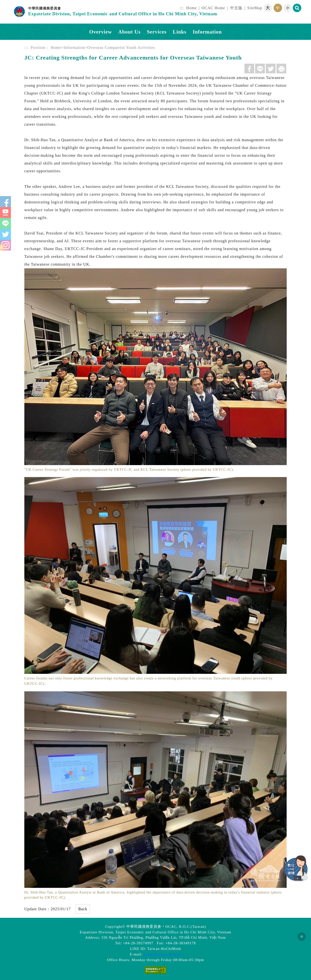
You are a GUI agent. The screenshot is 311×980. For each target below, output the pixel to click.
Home (192, 8)
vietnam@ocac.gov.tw (163, 954)
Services (157, 32)
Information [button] (207, 32)
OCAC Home (213, 8)
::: (181, 8)
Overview (100, 32)
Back (83, 909)
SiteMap (255, 8)
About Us (130, 32)
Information (74, 48)
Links (180, 32)
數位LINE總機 (296, 869)
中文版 (236, 8)
